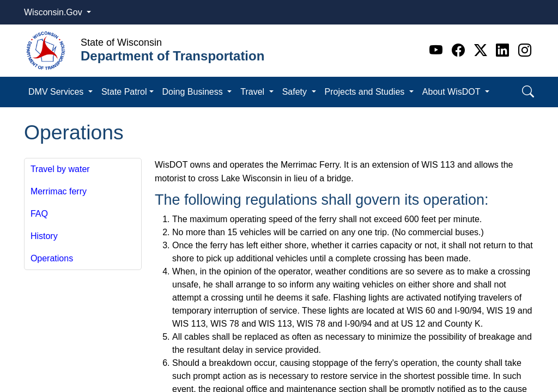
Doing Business (194, 92)
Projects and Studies (366, 92)
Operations (52, 258)
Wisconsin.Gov (54, 12)
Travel (253, 92)
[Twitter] (483, 50)
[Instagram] (525, 50)
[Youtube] (438, 50)
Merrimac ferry (59, 191)
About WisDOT (453, 92)
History (44, 236)
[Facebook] (460, 50)
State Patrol (124, 92)
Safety (296, 92)
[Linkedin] (504, 50)
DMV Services (57, 92)
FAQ (39, 214)
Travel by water (60, 169)
